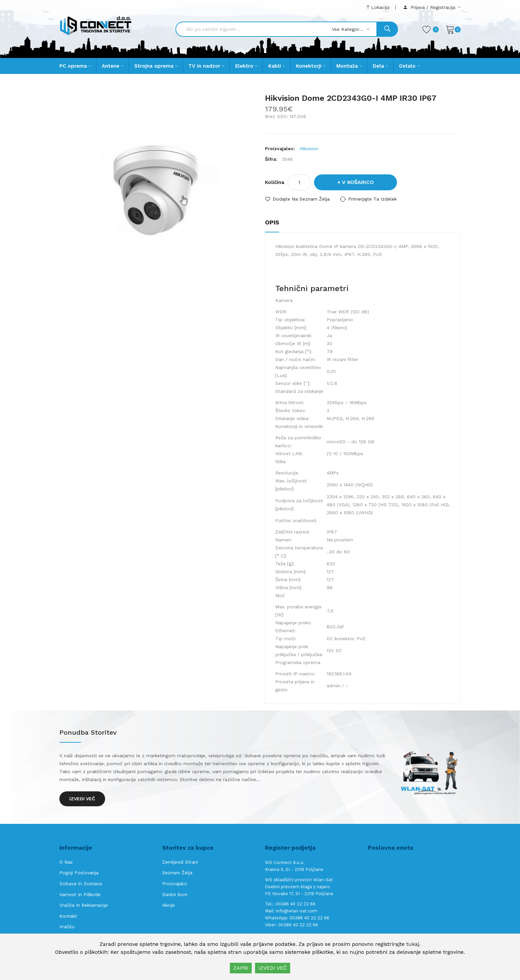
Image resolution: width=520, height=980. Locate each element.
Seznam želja (177, 873)
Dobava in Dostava (81, 884)
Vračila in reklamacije (84, 905)
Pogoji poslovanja (79, 873)
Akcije (168, 905)
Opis (272, 222)
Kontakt (68, 916)
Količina (275, 182)
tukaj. (413, 944)
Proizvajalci (175, 884)
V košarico (358, 182)
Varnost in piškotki (80, 894)
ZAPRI (241, 968)
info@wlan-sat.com (297, 911)
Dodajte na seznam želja (301, 199)
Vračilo (67, 927)
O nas (66, 862)
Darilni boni (175, 894)
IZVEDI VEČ (273, 968)
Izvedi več (82, 799)
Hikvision (309, 149)
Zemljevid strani (180, 862)
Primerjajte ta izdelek (372, 199)
